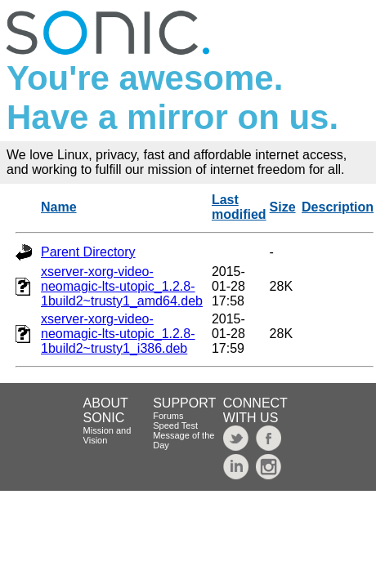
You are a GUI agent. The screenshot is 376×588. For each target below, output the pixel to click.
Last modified (239, 207)
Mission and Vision (107, 435)
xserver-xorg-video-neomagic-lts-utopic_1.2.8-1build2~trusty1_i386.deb (118, 334)
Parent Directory (88, 252)
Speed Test (175, 425)
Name (59, 207)
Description (338, 207)
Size (283, 207)
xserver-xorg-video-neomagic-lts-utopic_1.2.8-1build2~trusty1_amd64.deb (122, 286)
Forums (168, 416)
